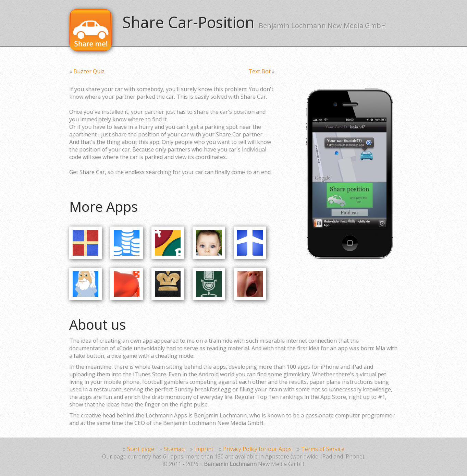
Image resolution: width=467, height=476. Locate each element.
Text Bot (260, 71)
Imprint (204, 449)
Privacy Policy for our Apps (257, 449)
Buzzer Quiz (89, 71)
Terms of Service (323, 449)
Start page (141, 449)
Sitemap (174, 449)
